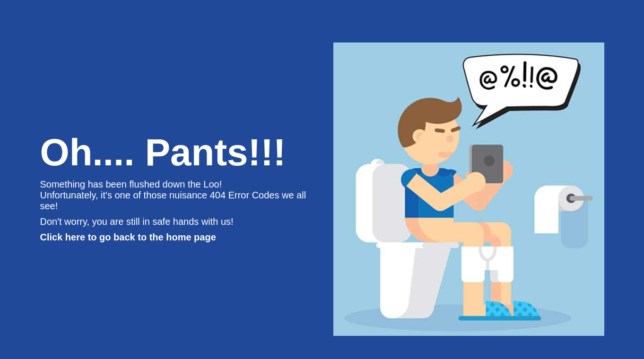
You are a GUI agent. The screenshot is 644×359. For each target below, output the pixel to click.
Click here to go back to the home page (128, 237)
